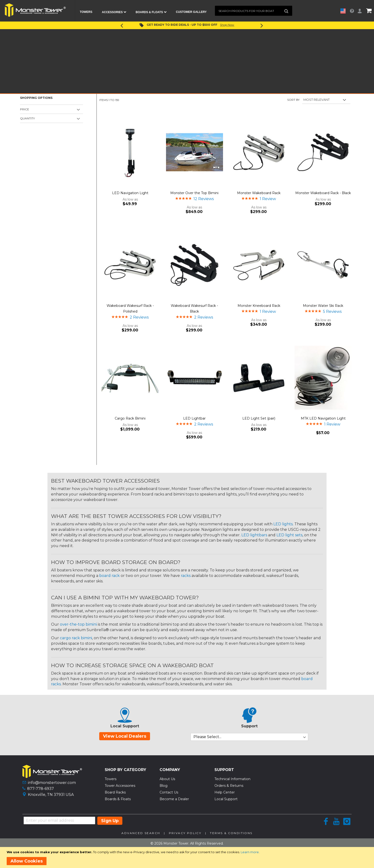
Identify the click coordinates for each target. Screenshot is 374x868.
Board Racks (115, 792)
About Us (167, 779)
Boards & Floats (118, 799)
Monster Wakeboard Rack (259, 193)
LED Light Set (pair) (259, 418)
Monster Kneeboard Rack (259, 306)
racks (186, 576)
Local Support (226, 799)
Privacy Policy (185, 833)
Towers (111, 779)
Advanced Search (141, 833)
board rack (109, 576)
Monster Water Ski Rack (323, 306)
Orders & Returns (229, 786)
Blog (164, 786)
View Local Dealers (125, 736)
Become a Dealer (174, 799)
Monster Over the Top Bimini (194, 193)
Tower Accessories (120, 786)
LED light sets (289, 535)
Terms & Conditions (231, 833)
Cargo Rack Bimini (130, 418)
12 (204, 199)
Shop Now (227, 25)
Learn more (250, 852)
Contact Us (169, 792)
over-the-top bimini (78, 624)
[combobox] (253, 11)
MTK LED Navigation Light (323, 418)
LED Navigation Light (130, 193)
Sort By (293, 100)
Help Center (225, 792)
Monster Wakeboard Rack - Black (323, 193)
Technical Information (232, 779)
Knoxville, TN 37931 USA (51, 795)
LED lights (283, 524)
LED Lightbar (194, 418)
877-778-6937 (41, 789)
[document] (188, 857)
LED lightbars (254, 535)
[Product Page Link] (130, 153)
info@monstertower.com (52, 783)
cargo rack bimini (76, 638)
